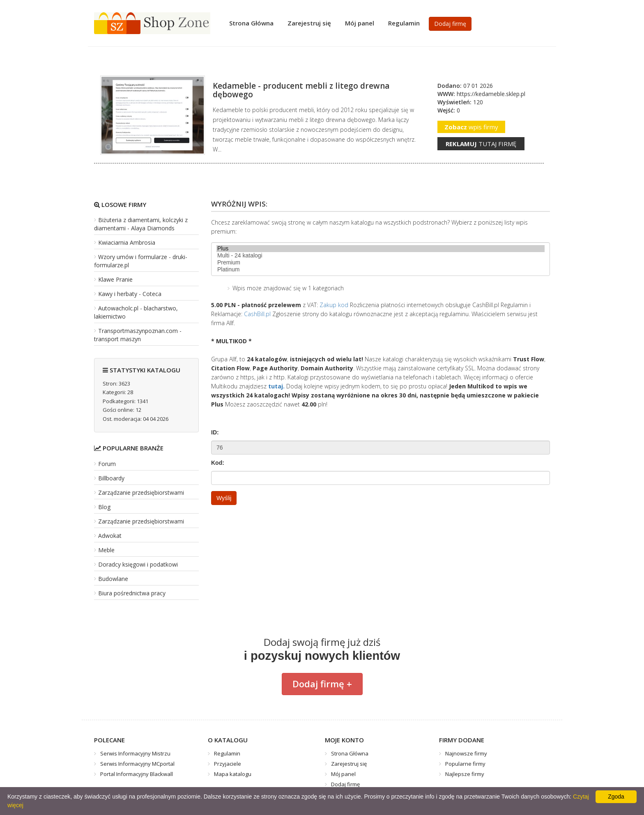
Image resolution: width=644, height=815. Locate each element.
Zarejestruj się (309, 23)
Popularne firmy (465, 764)
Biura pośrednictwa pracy (132, 593)
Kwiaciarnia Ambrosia (127, 242)
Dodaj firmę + (322, 684)
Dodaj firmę (450, 24)
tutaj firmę (481, 144)
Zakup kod (334, 305)
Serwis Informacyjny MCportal (137, 764)
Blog (104, 507)
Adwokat (110, 536)
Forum (107, 464)
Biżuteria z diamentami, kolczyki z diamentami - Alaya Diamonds (141, 224)
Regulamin (404, 23)
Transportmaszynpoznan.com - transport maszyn (138, 335)
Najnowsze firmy (466, 753)
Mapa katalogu (233, 774)
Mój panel (360, 23)
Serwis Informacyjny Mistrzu (135, 753)
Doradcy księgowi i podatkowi (138, 564)
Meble (106, 550)
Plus (381, 249)
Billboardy (111, 478)
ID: (215, 432)
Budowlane (113, 579)
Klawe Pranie (115, 279)
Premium (381, 263)
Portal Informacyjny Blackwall (137, 774)
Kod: (218, 463)
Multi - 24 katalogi (381, 256)
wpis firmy (471, 127)
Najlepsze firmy (465, 774)
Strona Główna (251, 23)
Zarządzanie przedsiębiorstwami (141, 492)
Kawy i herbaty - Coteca (130, 294)
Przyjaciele (228, 764)
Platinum (381, 270)
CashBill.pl (257, 314)
